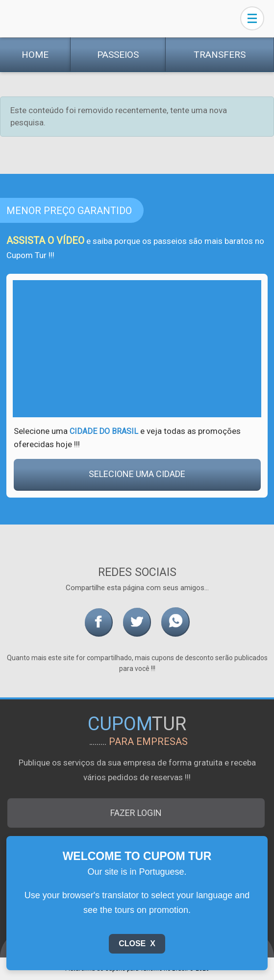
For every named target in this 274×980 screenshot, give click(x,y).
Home (35, 55)
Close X (137, 944)
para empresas (148, 741)
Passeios (118, 55)
